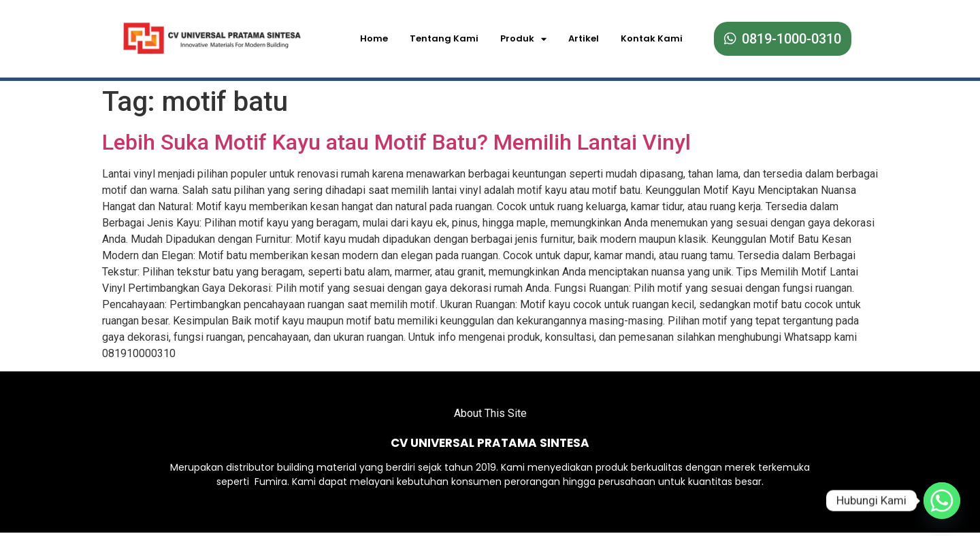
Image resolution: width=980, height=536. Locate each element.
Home (374, 38)
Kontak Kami (652, 38)
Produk (523, 39)
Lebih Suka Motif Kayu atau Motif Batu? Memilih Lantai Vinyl (396, 138)
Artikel (584, 38)
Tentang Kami (444, 38)
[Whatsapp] (942, 501)
